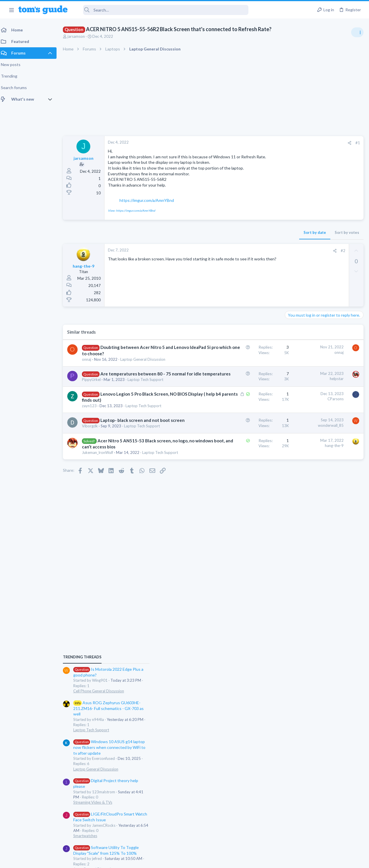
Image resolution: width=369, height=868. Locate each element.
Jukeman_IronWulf (101, 515)
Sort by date (222, 238)
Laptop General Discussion (310, 424)
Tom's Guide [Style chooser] (322, 836)
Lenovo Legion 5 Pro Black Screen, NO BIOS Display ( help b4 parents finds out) (117, 434)
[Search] (162, 10)
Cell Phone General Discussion (312, 346)
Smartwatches (299, 491)
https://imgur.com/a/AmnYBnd (150, 206)
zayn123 (93, 446)
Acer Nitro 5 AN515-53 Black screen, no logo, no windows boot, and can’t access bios (119, 503)
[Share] (257, 143)
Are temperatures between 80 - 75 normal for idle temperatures (117, 397)
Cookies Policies (163, 860)
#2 (250, 256)
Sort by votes (254, 238)
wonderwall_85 (238, 471)
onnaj (90, 371)
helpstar (244, 396)
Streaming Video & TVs (307, 457)
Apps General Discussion (308, 524)
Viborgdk (93, 478)
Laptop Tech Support (103, 521)
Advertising (122, 860)
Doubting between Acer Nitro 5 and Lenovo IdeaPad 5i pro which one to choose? (121, 359)
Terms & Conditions (239, 860)
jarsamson (80, 36)
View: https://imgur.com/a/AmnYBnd (135, 216)
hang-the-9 (242, 502)
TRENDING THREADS (296, 312)
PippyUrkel (95, 409)
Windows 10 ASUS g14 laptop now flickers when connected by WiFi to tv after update (323, 402)
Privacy (200, 860)
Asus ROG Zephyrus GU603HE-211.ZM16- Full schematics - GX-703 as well (322, 363)
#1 (265, 143)
